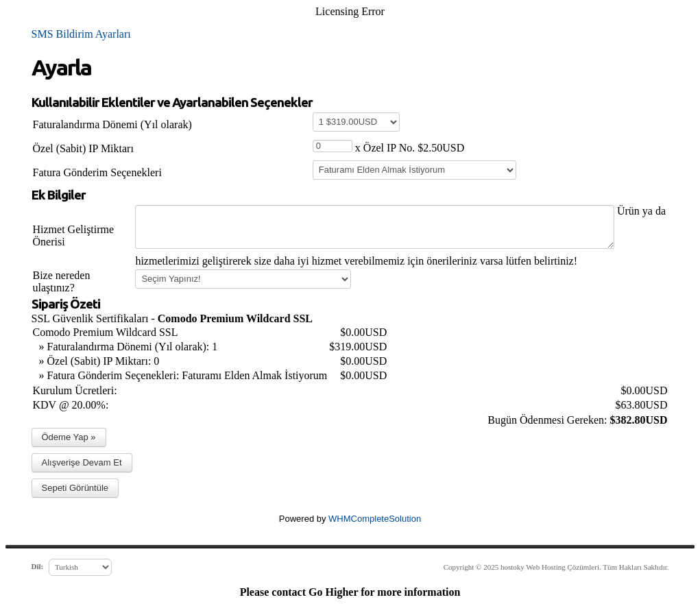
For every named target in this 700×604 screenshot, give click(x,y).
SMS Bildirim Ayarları (81, 34)
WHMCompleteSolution (375, 519)
